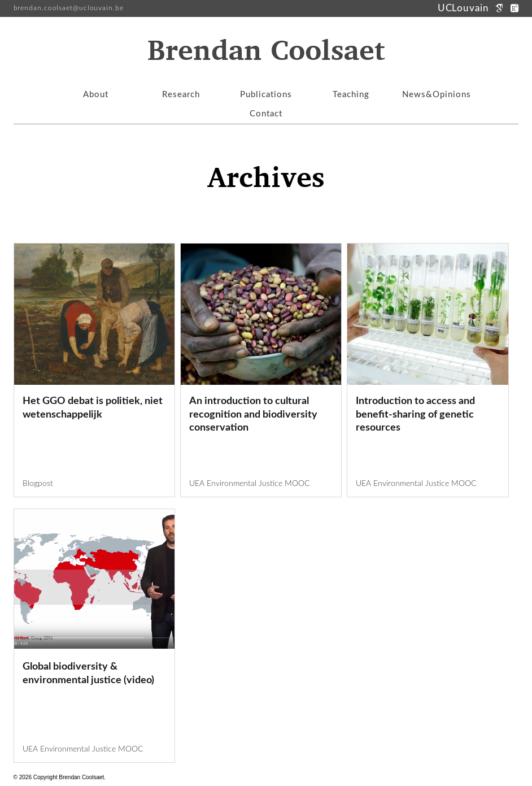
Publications (266, 95)
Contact (266, 114)
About (96, 95)
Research (181, 95)
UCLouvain (465, 8)
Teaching (351, 95)
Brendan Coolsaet (266, 51)
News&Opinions (437, 95)
